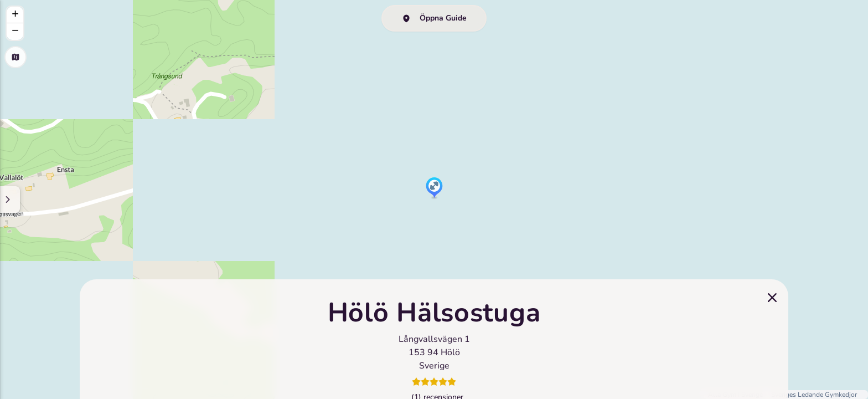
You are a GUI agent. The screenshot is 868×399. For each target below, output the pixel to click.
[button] (434, 188)
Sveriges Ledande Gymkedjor (814, 395)
